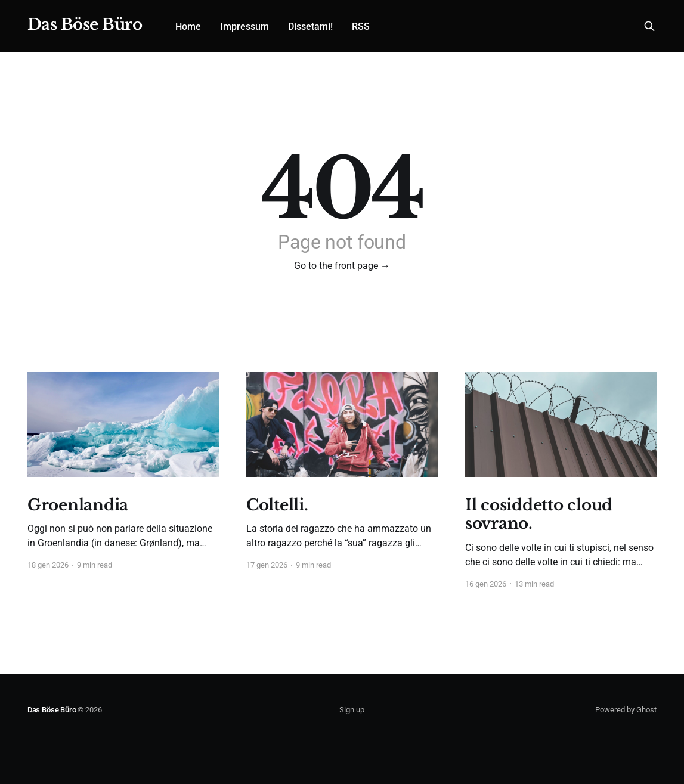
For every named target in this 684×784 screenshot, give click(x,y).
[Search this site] (649, 26)
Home (188, 27)
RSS (361, 27)
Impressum (244, 27)
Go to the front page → (342, 266)
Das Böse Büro (85, 25)
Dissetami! (310, 27)
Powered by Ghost (626, 710)
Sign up (352, 710)
